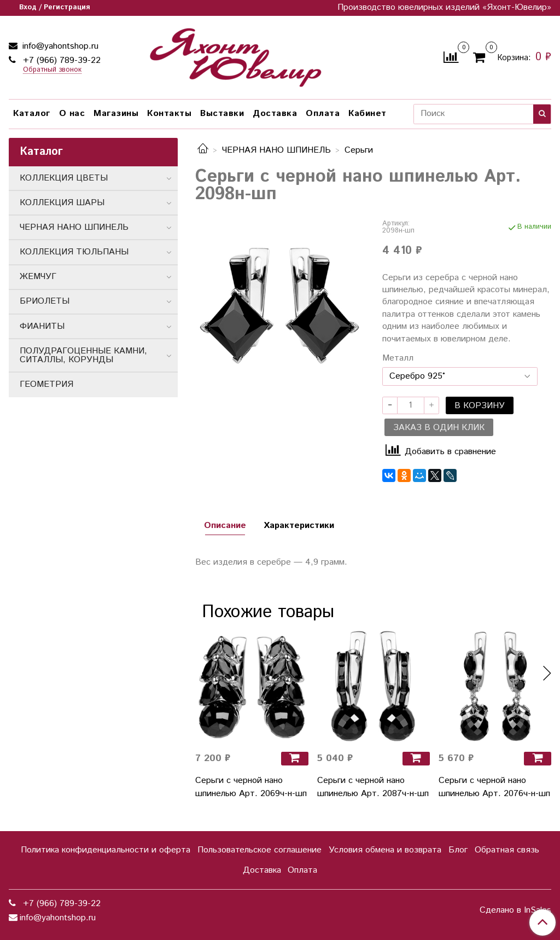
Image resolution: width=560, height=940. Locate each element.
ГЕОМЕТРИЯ (46, 384)
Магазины (116, 114)
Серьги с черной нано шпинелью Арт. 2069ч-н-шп (251, 787)
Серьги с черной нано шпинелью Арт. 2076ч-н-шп (494, 787)
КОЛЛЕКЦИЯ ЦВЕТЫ (64, 178)
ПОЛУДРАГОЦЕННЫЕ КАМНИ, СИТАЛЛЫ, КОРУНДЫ (83, 355)
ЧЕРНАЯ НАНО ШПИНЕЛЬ (276, 150)
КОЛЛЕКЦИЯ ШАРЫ (62, 203)
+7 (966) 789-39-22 (60, 60)
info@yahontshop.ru (59, 46)
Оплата (323, 114)
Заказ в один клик (439, 428)
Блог (458, 850)
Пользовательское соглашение (259, 850)
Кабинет (367, 114)
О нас (72, 114)
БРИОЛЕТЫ (45, 301)
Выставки (222, 114)
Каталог (32, 114)
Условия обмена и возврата (385, 850)
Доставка (275, 114)
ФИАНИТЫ (42, 326)
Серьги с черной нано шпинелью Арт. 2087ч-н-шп (373, 787)
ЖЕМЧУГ (38, 277)
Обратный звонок (52, 70)
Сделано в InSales (515, 910)
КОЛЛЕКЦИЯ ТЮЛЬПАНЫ (74, 252)
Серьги (359, 150)
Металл (398, 358)
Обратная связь (507, 850)
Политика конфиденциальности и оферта (106, 850)
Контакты (169, 114)
